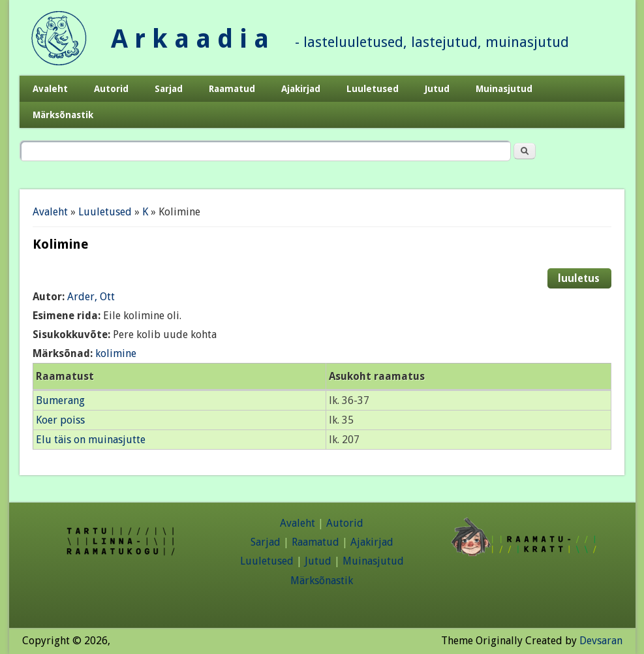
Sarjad (169, 89)
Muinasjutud (504, 89)
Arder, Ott (91, 297)
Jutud (437, 89)
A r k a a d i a (190, 39)
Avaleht (50, 89)
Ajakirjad (301, 89)
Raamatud (232, 89)
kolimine (116, 353)
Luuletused (373, 89)
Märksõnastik (63, 115)
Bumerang (60, 400)
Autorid (111, 89)
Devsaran (601, 641)
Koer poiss (60, 420)
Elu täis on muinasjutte (91, 440)
